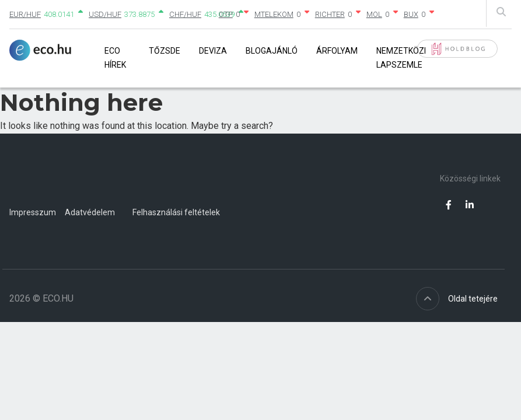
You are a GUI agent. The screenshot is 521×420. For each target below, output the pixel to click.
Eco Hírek (115, 57)
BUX (411, 14)
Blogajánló (272, 51)
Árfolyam (337, 51)
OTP (226, 14)
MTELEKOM (274, 14)
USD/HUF (105, 14)
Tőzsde (165, 51)
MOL (374, 14)
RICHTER (330, 14)
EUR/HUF (25, 14)
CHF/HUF (185, 14)
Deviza (213, 51)
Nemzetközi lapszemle (401, 57)
